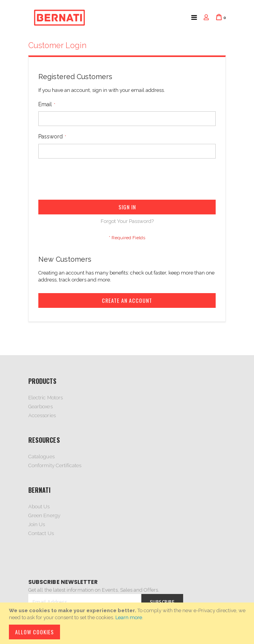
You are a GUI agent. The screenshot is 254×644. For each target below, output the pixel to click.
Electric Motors (45, 398)
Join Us (37, 524)
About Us (39, 507)
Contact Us (41, 533)
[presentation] (97, 181)
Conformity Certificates (55, 465)
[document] (128, 623)
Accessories (42, 415)
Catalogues (41, 457)
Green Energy (44, 515)
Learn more (129, 617)
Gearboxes (40, 407)
